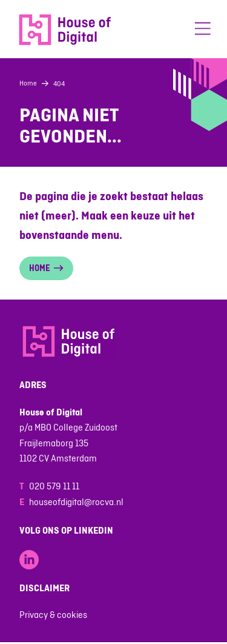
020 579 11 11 (54, 486)
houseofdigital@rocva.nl (76, 502)
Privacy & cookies (53, 615)
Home (28, 83)
